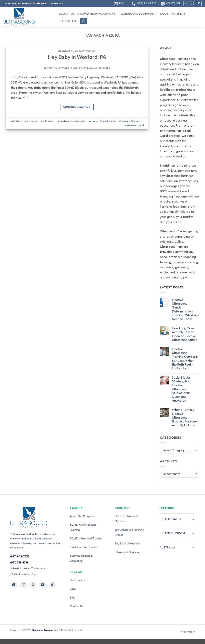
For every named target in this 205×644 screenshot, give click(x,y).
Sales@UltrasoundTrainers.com (28, 568)
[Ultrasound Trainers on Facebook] (14, 585)
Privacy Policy (187, 632)
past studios (110, 121)
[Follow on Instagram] (192, 4)
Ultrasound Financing (128, 552)
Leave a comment (134, 125)
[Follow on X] (199, 4)
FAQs (73, 589)
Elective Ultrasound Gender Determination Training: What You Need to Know (185, 309)
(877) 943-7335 (20, 556)
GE (84, 121)
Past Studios (87, 51)
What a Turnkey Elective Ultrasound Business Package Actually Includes (184, 417)
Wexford (135, 121)
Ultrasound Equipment (139, 14)
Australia (177, 547)
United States (177, 519)
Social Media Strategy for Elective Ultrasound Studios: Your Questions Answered (181, 389)
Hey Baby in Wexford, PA (77, 57)
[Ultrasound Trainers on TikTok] (52, 585)
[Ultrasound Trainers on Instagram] (23, 585)
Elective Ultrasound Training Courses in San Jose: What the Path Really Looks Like (185, 359)
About (64, 14)
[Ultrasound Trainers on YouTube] (43, 585)
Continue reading (77, 107)
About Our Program (82, 516)
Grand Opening (68, 51)
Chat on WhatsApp (23, 574)
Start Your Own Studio (83, 547)
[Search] (83, 21)
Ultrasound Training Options (94, 14)
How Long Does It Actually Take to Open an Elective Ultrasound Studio (185, 334)
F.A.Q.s (164, 14)
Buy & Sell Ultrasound (127, 543)
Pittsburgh (124, 121)
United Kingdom (177, 533)
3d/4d (69, 121)
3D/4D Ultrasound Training (86, 538)
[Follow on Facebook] (186, 4)
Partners (178, 14)
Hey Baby (92, 121)
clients (77, 121)
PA (100, 121)
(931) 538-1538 (19, 562)
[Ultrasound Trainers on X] (33, 585)
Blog (73, 598)
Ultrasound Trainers (96, 69)
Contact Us (69, 21)
